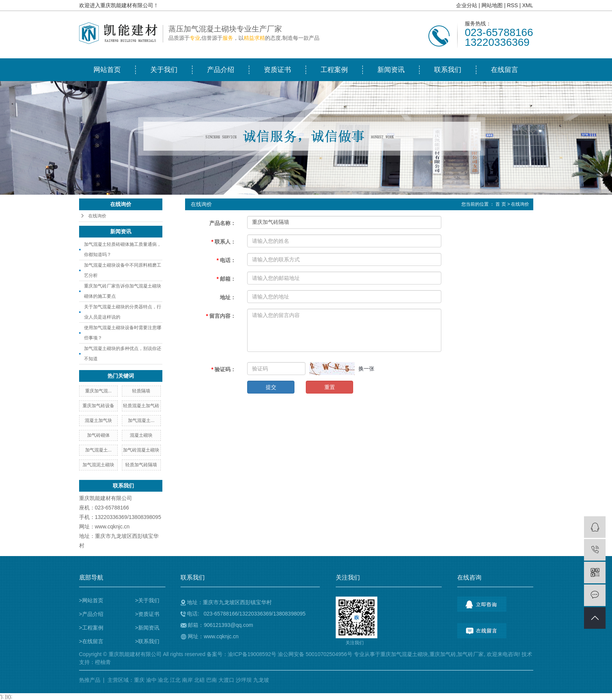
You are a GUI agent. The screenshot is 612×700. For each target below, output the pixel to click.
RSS (512, 5)
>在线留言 (91, 641)
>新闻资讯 (147, 628)
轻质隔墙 (141, 391)
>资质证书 (147, 614)
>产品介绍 (91, 614)
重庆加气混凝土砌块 (404, 654)
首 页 (501, 204)
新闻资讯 (391, 70)
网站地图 (492, 5)
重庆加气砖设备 (98, 406)
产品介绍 (221, 70)
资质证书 (277, 70)
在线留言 (505, 70)
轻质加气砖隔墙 (141, 465)
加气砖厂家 (470, 654)
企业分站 (467, 5)
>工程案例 (91, 628)
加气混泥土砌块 (98, 465)
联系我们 (448, 70)
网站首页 (107, 70)
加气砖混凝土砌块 (141, 450)
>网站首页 (91, 600)
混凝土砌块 (141, 435)
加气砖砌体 (98, 435)
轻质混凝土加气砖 (141, 406)
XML (528, 5)
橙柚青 (103, 662)
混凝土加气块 (98, 420)
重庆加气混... (98, 391)
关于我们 (164, 70)
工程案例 (334, 70)
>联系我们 (147, 641)
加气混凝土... (141, 420)
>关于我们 (147, 600)
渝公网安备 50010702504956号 (315, 654)
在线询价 (97, 216)
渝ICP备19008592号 (252, 654)
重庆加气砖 (443, 654)
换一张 (366, 369)
